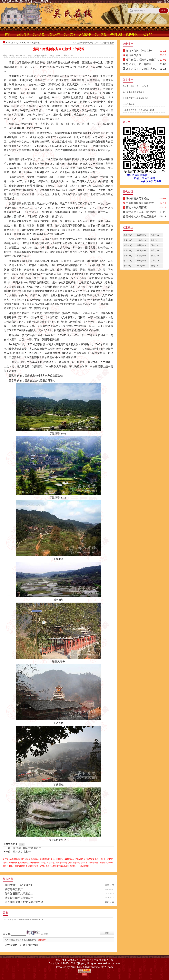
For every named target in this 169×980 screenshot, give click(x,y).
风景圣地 (36, 43)
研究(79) (155, 266)
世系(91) (141, 266)
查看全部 (42, 940)
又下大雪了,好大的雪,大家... (142, 69)
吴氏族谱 (70, 34)
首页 (8, 34)
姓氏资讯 (23, 34)
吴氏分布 (54, 34)
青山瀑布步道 (134, 55)
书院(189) (141, 250)
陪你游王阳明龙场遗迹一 (19, 898)
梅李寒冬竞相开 (22, 852)
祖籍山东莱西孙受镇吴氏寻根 (135, 98)
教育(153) (155, 250)
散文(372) (155, 240)
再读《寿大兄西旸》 (137, 208)
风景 (22, 844)
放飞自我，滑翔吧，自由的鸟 (142, 60)
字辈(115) (155, 261)
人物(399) (141, 240)
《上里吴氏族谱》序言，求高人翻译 (138, 110)
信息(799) (155, 235)
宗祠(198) (141, 245)
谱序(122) (141, 261)
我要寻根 (132, 34)
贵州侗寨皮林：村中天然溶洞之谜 (24, 902)
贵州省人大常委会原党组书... (142, 217)
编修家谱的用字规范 (137, 199)
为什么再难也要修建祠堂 (134, 92)
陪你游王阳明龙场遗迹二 (27, 848)
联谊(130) (155, 255)
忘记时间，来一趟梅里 (139, 64)
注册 (159, 2)
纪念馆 (147, 34)
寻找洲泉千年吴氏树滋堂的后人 (144, 212)
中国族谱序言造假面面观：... (142, 203)
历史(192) (155, 245)
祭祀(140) (128, 255)
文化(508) (128, 240)
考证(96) (127, 266)
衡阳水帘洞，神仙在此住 (140, 51)
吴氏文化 (101, 34)
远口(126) (128, 261)
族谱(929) (141, 235)
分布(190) (128, 250)
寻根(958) (128, 235)
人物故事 (85, 34)
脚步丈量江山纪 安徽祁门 (19, 885)
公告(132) (141, 255)
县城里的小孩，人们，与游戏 (135, 86)
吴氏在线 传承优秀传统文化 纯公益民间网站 (26, 2)
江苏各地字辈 (129, 104)
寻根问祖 (116, 34)
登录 (166, 2)
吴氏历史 (39, 34)
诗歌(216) (128, 245)
